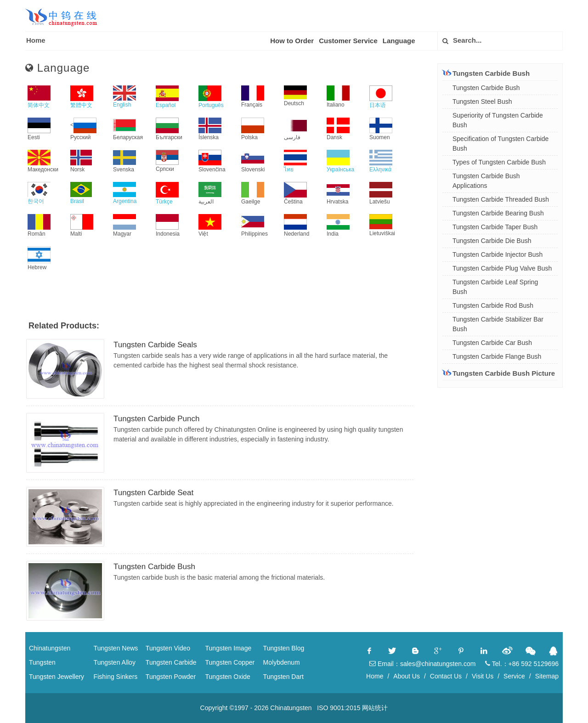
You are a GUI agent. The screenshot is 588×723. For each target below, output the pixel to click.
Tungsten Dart (283, 677)
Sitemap (547, 676)
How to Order (292, 41)
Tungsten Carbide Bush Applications (486, 181)
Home (36, 40)
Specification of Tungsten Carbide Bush (500, 144)
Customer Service (348, 41)
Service (514, 676)
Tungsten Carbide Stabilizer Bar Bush (498, 324)
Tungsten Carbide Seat (153, 493)
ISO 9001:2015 (339, 708)
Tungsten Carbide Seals (155, 345)
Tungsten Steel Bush (482, 102)
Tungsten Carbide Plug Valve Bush (502, 268)
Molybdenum (282, 662)
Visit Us (483, 676)
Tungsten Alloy (115, 662)
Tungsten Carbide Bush (154, 567)
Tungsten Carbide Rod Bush (493, 305)
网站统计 (375, 708)
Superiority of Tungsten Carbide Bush (498, 120)
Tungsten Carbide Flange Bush (497, 356)
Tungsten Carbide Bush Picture (499, 373)
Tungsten (42, 662)
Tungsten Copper (230, 662)
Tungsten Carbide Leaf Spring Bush (495, 287)
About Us (407, 676)
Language (399, 41)
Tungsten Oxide (228, 677)
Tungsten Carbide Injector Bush (498, 254)
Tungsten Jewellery (57, 677)
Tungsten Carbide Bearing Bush (498, 213)
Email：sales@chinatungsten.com (422, 664)
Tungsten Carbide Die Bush (492, 241)
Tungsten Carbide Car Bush (492, 343)
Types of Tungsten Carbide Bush (499, 162)
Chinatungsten (50, 648)
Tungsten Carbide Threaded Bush (501, 199)
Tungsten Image (229, 648)
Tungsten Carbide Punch (156, 419)
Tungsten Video (168, 648)
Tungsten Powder (171, 677)
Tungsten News (116, 648)
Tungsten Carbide (171, 662)
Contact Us (446, 676)
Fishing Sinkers (116, 677)
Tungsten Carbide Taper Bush (495, 227)
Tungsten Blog (284, 648)
